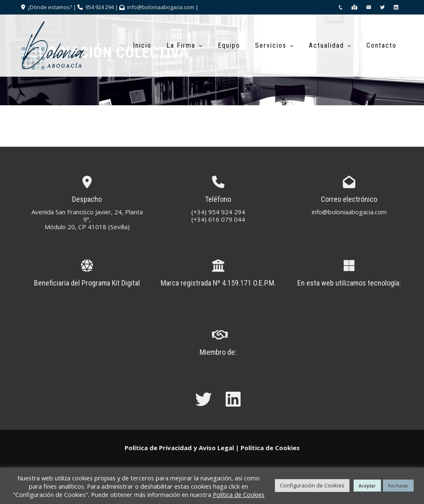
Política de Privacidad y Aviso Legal (179, 448)
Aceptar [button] (367, 486)
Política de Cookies (270, 448)
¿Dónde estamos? (49, 7)
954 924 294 (100, 7)
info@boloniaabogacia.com (161, 7)
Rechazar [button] (398, 486)
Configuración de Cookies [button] (312, 485)
